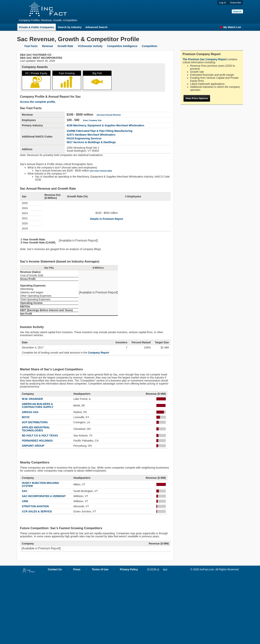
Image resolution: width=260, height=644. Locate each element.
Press (77, 569)
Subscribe (236, 3)
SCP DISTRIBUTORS (35, 422)
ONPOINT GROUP (33, 446)
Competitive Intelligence (122, 46)
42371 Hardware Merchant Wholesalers (91, 135)
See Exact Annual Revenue (109, 115)
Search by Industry (70, 27)
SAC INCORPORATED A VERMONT (44, 496)
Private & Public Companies (37, 27)
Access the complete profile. (38, 102)
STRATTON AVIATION (35, 506)
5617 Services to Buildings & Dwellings (91, 142)
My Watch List (230, 27)
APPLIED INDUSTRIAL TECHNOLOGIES (36, 429)
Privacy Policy (129, 569)
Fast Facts (31, 46)
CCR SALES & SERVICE (37, 511)
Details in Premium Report (107, 219)
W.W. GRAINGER (32, 399)
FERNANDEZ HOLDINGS (37, 441)
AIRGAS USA (30, 412)
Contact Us (55, 569)
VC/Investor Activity (90, 46)
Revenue (47, 46)
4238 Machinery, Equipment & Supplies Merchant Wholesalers (106, 125)
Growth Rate (65, 46)
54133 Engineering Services (84, 138)
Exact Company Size (92, 120)
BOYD (26, 417)
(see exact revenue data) (101, 171)
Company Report (98, 353)
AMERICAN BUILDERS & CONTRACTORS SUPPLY (38, 405)
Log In (223, 3)
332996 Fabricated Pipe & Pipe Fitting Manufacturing (100, 131)
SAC (25, 491)
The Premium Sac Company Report (205, 59)
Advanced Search (96, 27)
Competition (150, 46)
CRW (25, 501)
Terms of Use (100, 569)
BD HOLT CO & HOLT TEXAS (40, 436)
